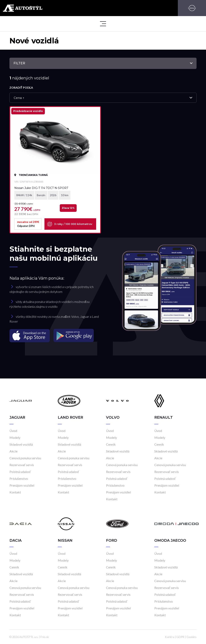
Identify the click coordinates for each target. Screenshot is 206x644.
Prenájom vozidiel (22, 485)
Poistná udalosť (20, 472)
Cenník (111, 444)
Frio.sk (45, 637)
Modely (15, 437)
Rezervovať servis (22, 465)
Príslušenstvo (19, 478)
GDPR (180, 637)
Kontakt (15, 492)
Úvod (13, 431)
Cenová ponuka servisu (25, 458)
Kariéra (170, 637)
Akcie (13, 451)
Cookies (192, 637)
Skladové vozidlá (21, 444)
